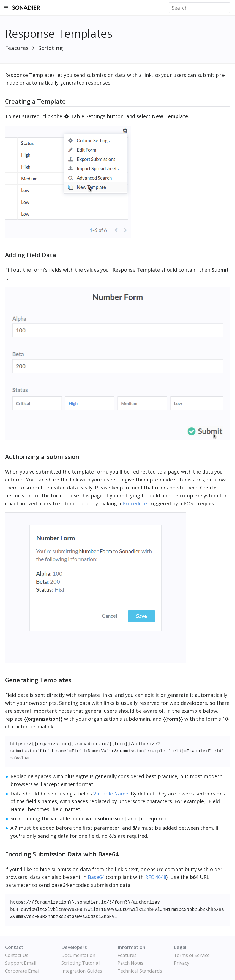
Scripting (50, 48)
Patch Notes (130, 963)
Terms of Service (192, 955)
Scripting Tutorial (81, 963)
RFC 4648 (156, 877)
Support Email (21, 963)
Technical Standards (140, 971)
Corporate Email (23, 971)
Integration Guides (82, 971)
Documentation (78, 955)
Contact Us (17, 955)
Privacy (182, 963)
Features (17, 48)
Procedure (135, 503)
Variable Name (111, 794)
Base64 (96, 877)
